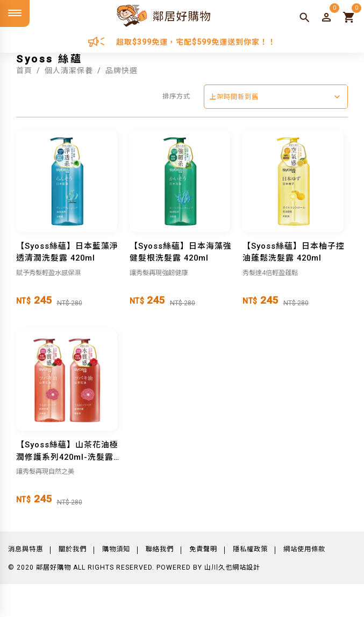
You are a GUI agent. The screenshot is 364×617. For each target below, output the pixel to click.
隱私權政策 (250, 549)
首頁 (24, 71)
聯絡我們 (160, 549)
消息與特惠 (26, 549)
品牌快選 (122, 71)
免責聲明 (203, 549)
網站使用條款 (304, 549)
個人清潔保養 (69, 71)
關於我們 (73, 549)
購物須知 (116, 549)
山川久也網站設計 (232, 567)
